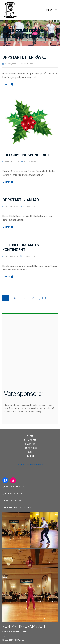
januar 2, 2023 (12, 207)
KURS (30, 452)
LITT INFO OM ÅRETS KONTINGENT (21, 247)
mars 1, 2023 (11, 64)
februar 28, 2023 (12, 162)
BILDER (30, 436)
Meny (52, 10)
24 (33, 298)
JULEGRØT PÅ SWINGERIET (26, 155)
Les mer (6, 84)
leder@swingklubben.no (18, 631)
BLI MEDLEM (30, 440)
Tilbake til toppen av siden (30, 465)
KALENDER (30, 444)
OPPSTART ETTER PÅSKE (24, 57)
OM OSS (30, 456)
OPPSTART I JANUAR (21, 200)
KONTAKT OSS (30, 448)
